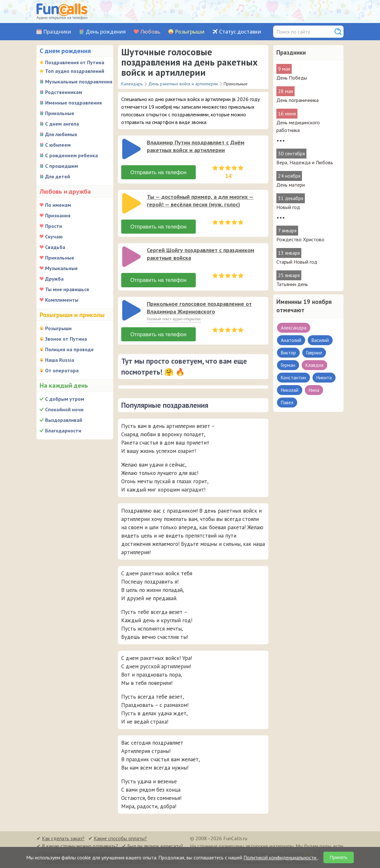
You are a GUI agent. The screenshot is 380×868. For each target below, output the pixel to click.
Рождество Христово (300, 239)
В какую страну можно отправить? (80, 846)
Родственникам (64, 92)
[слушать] (131, 149)
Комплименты (62, 300)
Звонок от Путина (66, 339)
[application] (132, 150)
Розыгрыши (190, 32)
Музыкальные (61, 268)
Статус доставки (240, 32)
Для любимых (61, 134)
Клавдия (314, 365)
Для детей (58, 176)
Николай (290, 390)
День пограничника (297, 100)
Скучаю (54, 236)
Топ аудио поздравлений (75, 71)
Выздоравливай (64, 420)
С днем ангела (62, 124)
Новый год (288, 207)
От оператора (62, 370)
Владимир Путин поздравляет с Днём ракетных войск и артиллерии (196, 146)
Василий (320, 340)
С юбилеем (58, 145)
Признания (58, 215)
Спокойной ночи (64, 409)
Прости (54, 226)
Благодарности (63, 430)
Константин (293, 378)
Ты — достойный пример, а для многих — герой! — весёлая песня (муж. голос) (200, 201)
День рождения (106, 32)
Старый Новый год (297, 262)
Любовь (150, 32)
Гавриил (314, 353)
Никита (324, 378)
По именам (58, 205)
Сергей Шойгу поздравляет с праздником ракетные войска (201, 254)
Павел (287, 403)
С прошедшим (62, 166)
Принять (339, 857)
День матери (291, 185)
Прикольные (60, 113)
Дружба (54, 279)
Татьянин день (292, 284)
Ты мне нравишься (67, 289)
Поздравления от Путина (75, 62)
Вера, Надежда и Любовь (305, 162)
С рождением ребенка (71, 155)
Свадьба (55, 247)
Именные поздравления (73, 103)
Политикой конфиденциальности (281, 857)
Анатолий (291, 340)
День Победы (292, 78)
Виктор (288, 353)
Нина (314, 390)
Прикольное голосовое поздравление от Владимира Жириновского (199, 307)
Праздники (57, 32)
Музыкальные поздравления (79, 81)
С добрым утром (65, 399)
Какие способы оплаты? (120, 838)
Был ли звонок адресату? (155, 846)
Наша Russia (60, 360)
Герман (288, 365)
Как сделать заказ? (63, 838)
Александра (294, 328)
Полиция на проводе (69, 349)
